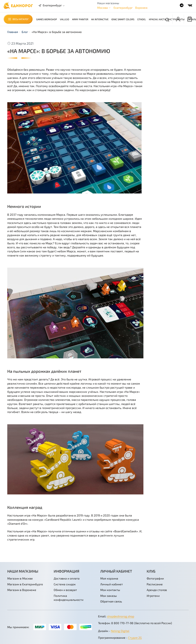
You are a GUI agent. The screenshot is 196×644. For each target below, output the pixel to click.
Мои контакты (110, 590)
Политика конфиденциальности (69, 598)
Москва (102, 8)
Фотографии (155, 578)
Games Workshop (47, 19)
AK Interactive (100, 19)
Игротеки (153, 596)
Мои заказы (109, 596)
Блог (25, 32)
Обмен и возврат (65, 590)
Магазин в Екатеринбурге (25, 584)
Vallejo (65, 19)
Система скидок (65, 584)
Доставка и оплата (67, 578)
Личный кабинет (112, 584)
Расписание (155, 584)
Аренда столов (157, 590)
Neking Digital (120, 631)
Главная (13, 32)
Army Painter (80, 19)
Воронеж (141, 8)
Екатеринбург (123, 8)
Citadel (142, 19)
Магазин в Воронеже (22, 590)
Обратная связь (111, 601)
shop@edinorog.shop (121, 616)
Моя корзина (109, 578)
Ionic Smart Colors (123, 19)
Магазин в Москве (20, 578)
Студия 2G (135, 638)
